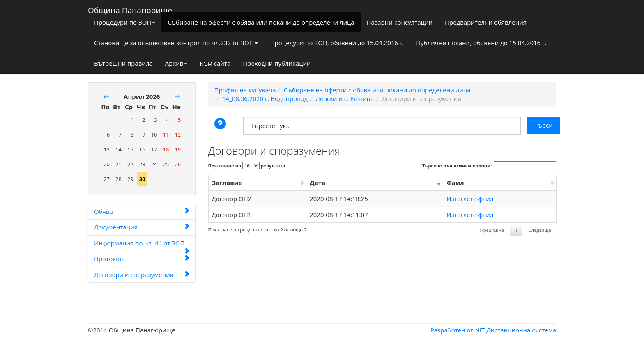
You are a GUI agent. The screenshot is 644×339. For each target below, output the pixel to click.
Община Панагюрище (130, 9)
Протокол (142, 259)
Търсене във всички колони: (489, 166)
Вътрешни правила (123, 63)
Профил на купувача (245, 90)
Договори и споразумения (142, 275)
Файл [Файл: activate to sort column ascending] (455, 183)
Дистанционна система (521, 330)
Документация (142, 227)
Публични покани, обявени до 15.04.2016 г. (481, 43)
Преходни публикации (277, 63)
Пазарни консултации (400, 22)
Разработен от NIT (458, 330)
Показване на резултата (247, 166)
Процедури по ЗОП (125, 22)
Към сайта (215, 63)
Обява (142, 211)
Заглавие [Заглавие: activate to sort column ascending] (227, 183)
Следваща (539, 230)
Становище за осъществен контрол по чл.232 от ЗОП (176, 43)
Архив (176, 63)
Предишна (492, 230)
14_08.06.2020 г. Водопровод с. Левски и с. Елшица (298, 98)
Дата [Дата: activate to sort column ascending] (317, 183)
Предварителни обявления (486, 22)
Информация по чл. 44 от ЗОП (142, 245)
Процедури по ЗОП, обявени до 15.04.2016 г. (337, 43)
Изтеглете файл (470, 199)
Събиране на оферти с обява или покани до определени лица (261, 22)
